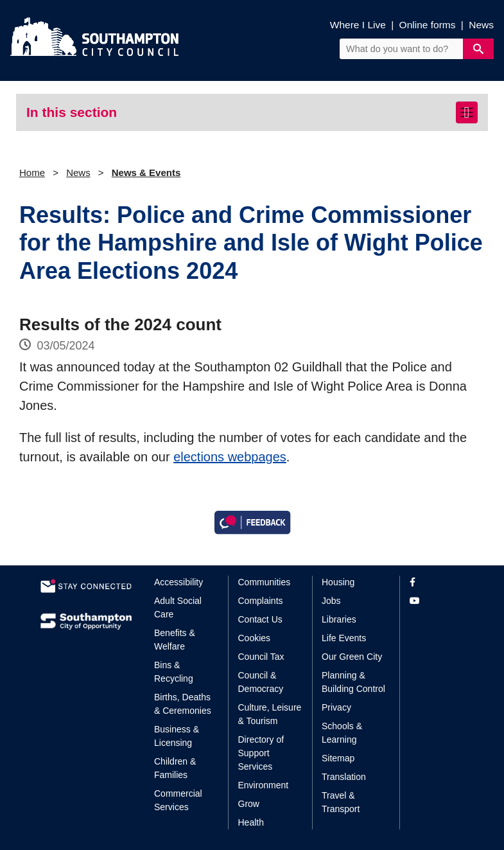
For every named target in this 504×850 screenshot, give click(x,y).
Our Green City (352, 657)
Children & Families (175, 768)
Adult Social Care (178, 607)
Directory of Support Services (261, 753)
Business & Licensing (177, 736)
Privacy (336, 707)
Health (251, 822)
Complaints (261, 601)
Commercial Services (178, 800)
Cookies (255, 638)
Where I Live (358, 25)
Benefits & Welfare (175, 640)
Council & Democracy (261, 682)
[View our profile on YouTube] (437, 601)
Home (32, 173)
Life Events (344, 638)
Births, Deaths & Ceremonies (183, 704)
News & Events (146, 173)
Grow (249, 804)
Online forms (428, 25)
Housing (338, 582)
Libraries (339, 619)
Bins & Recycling (174, 672)
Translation (344, 777)
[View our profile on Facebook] (437, 582)
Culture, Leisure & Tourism (270, 714)
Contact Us (260, 619)
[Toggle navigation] (467, 112)
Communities (265, 582)
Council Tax (261, 657)
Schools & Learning (342, 733)
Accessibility (178, 582)
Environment (264, 785)
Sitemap (338, 758)
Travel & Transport (341, 802)
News (481, 25)
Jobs (331, 601)
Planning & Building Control (353, 682)
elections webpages (230, 457)
